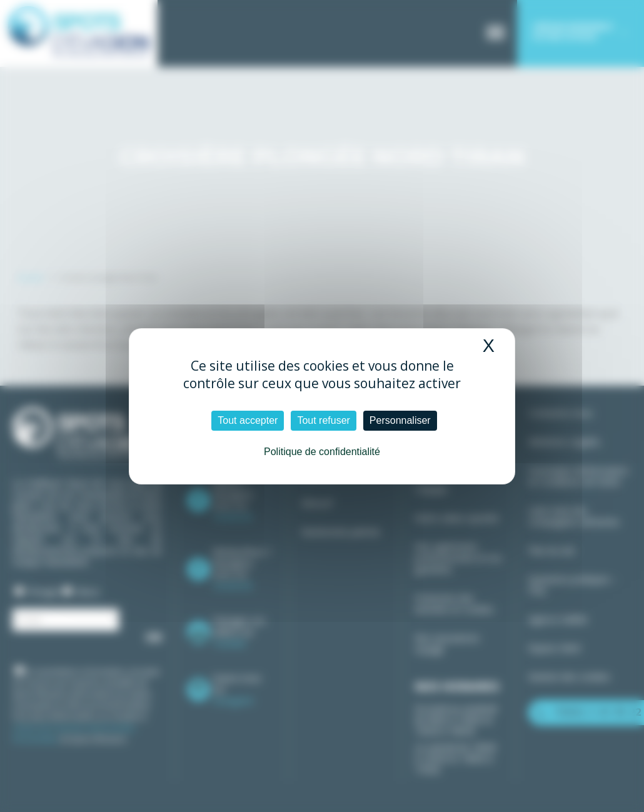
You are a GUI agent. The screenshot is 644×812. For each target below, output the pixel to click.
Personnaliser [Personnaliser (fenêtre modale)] (400, 420)
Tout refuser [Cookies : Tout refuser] (323, 420)
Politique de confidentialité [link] (322, 452)
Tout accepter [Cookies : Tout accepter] (248, 420)
